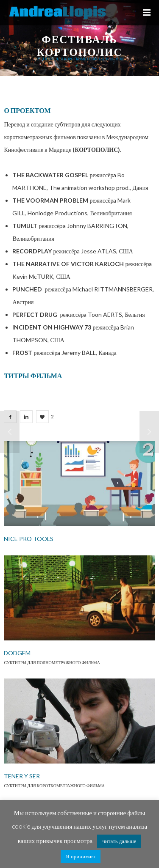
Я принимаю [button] (81, 856)
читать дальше (119, 841)
